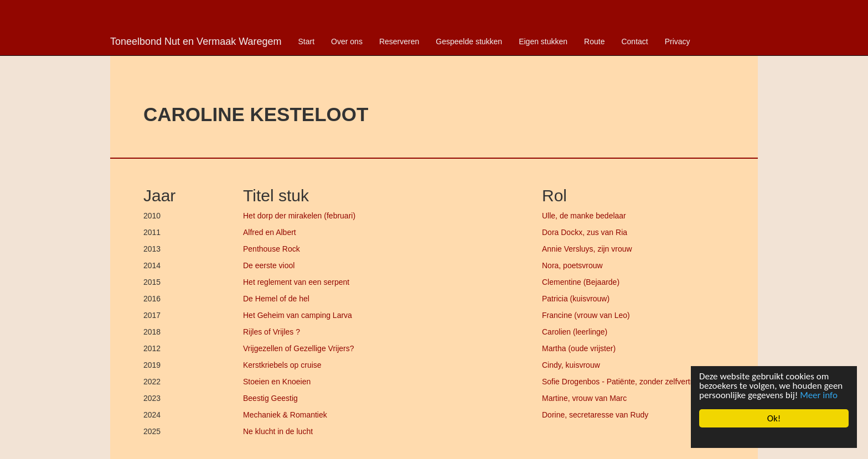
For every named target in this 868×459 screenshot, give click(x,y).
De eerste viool (269, 265)
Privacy (678, 41)
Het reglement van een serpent (296, 282)
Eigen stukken (543, 41)
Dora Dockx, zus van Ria (585, 232)
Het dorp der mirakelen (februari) (299, 216)
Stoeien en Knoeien (277, 382)
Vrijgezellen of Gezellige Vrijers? (299, 348)
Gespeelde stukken (469, 41)
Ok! (774, 418)
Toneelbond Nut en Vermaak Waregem (196, 41)
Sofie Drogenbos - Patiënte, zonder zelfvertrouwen (629, 382)
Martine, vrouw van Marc (584, 398)
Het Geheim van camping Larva (298, 315)
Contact (634, 41)
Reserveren (399, 41)
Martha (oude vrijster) (579, 348)
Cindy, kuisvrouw (571, 365)
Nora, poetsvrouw (572, 265)
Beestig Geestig (270, 398)
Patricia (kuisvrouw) (576, 299)
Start (307, 41)
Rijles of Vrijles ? (272, 332)
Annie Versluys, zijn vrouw (587, 249)
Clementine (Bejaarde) (581, 282)
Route (594, 41)
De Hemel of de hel (276, 299)
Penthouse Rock (272, 249)
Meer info (819, 395)
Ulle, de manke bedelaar (584, 216)
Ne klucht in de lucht (278, 431)
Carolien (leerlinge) (575, 332)
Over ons (347, 41)
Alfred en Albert (270, 232)
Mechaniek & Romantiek (285, 415)
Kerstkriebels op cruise (282, 365)
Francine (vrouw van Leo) (586, 315)
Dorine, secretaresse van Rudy (595, 415)
